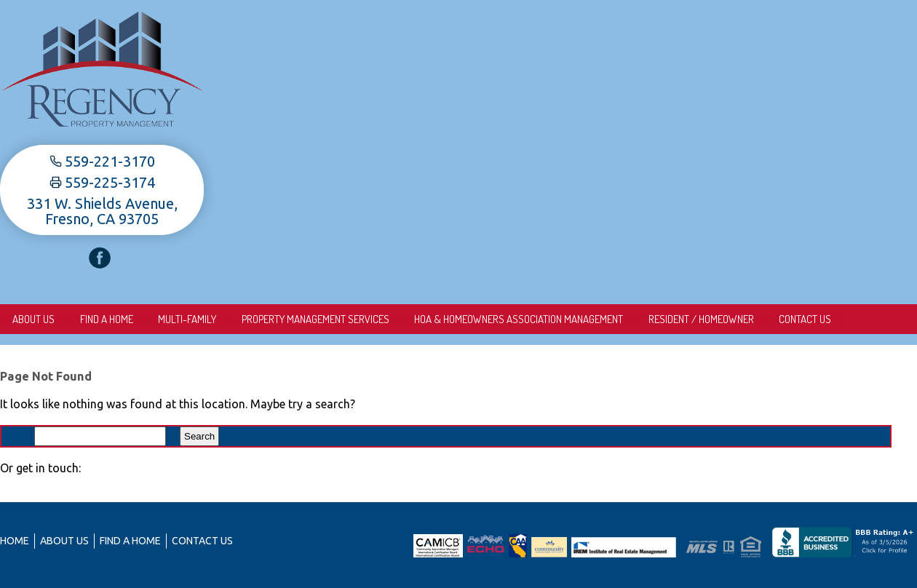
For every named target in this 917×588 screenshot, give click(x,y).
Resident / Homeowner (707, 319)
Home (15, 541)
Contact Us (812, 319)
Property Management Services (319, 319)
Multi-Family (190, 319)
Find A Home (108, 319)
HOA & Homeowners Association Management (524, 319)
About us (34, 319)
